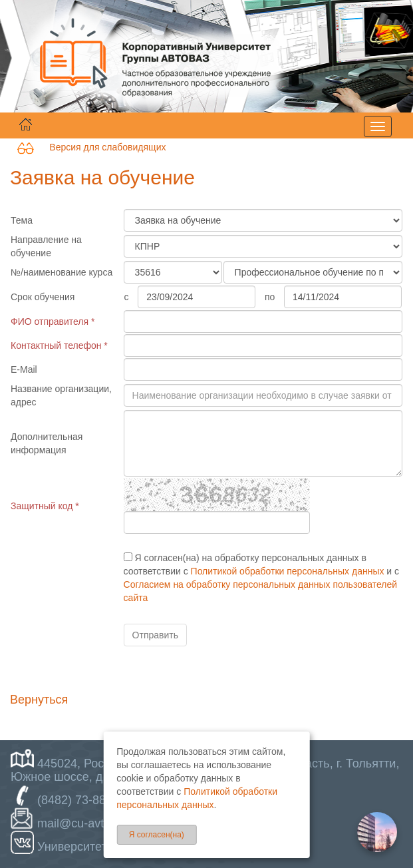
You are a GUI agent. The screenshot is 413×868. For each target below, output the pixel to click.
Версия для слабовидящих (91, 147)
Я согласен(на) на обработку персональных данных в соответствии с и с (261, 578)
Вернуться (39, 700)
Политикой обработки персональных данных (288, 571)
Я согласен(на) (157, 835)
